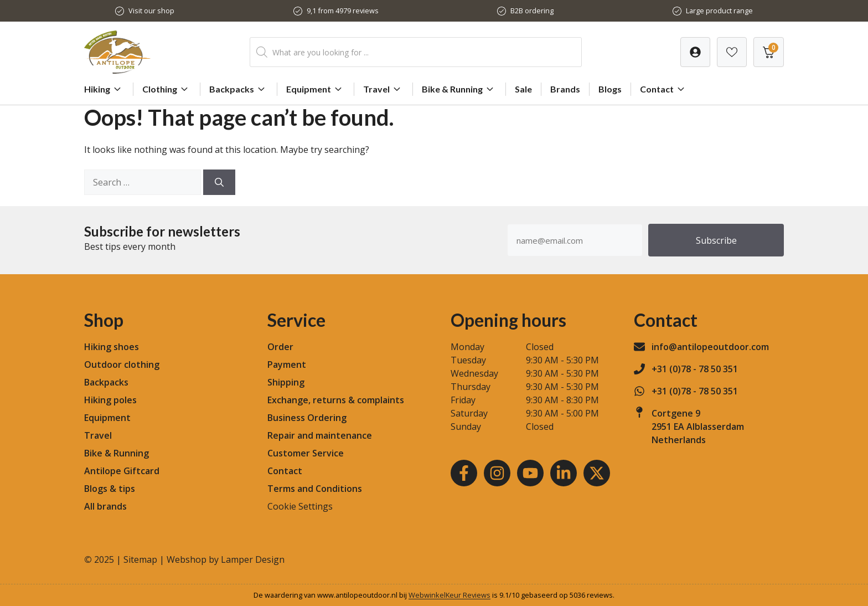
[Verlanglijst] (695, 52)
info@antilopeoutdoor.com (710, 347)
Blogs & (100, 489)
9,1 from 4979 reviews (343, 11)
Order (280, 347)
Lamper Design (253, 559)
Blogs (610, 89)
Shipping (286, 382)
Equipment (316, 89)
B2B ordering (532, 11)
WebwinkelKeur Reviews (449, 595)
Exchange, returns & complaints (336, 400)
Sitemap (140, 559)
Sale (523, 89)
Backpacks (239, 89)
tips (127, 489)
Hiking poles (110, 400)
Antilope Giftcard (122, 471)
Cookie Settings (300, 506)
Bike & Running (459, 89)
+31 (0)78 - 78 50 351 (695, 369)
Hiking (104, 89)
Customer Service (306, 453)
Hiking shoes (112, 347)
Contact (664, 89)
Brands (565, 89)
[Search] (219, 182)
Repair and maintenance (320, 435)
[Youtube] (530, 473)
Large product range (719, 11)
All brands (105, 506)
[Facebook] (464, 473)
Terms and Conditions (315, 489)
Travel (383, 89)
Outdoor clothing (122, 364)
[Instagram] (497, 473)
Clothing (167, 89)
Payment (287, 364)
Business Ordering (307, 418)
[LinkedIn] (564, 473)
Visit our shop (151, 11)
